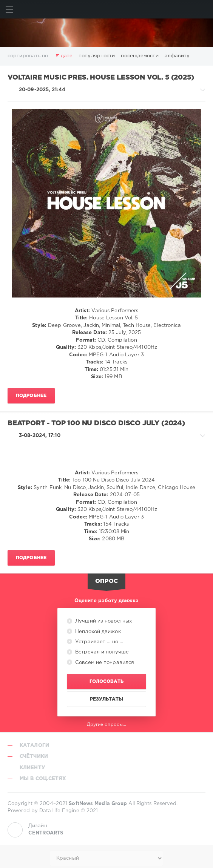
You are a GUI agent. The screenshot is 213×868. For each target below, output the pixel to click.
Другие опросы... (107, 725)
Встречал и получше (101, 652)
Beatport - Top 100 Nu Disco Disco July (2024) (96, 423)
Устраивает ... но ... (98, 642)
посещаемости (140, 56)
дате (67, 56)
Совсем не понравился (104, 663)
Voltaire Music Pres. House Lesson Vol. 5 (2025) (101, 78)
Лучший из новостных (103, 621)
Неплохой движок (97, 632)
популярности (97, 56)
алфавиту (177, 56)
